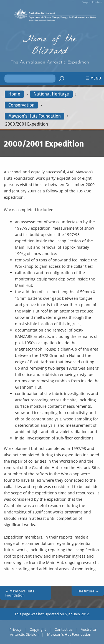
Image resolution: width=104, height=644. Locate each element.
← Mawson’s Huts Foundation (20, 593)
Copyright (38, 629)
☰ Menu (93, 78)
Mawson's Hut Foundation (69, 634)
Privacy (15, 629)
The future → (88, 591)
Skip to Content (92, 2)
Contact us (64, 629)
